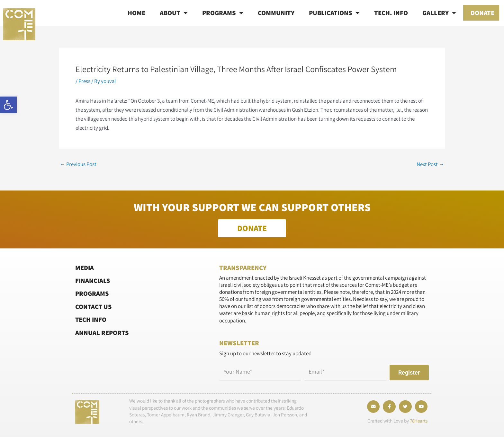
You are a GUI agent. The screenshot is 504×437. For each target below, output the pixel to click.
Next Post (430, 164)
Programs (223, 13)
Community (276, 13)
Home (136, 13)
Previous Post (78, 164)
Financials (93, 280)
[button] (8, 105)
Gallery (439, 13)
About (174, 13)
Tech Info (91, 319)
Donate (482, 13)
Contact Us (94, 307)
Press (85, 81)
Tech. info (391, 13)
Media (85, 268)
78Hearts (418, 421)
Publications (334, 13)
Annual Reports (102, 333)
